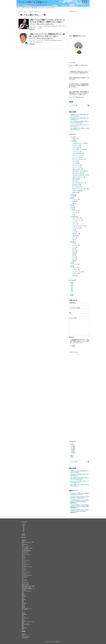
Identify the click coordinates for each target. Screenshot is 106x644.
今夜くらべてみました (78, 177)
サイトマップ (41, 8)
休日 (73, 249)
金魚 (73, 240)
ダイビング (75, 270)
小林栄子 (79, 498)
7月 (72, 284)
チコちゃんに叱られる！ (78, 159)
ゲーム (72, 137)
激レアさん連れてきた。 (48, 24)
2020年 (72, 295)
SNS (74, 196)
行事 (71, 263)
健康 (71, 198)
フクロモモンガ (76, 228)
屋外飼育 (75, 236)
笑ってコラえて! (76, 187)
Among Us (75, 138)
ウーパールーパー (77, 220)
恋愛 (71, 205)
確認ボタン (72, 337)
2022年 (72, 283)
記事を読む (32, 30)
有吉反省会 (75, 179)
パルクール (75, 274)
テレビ (40, 24)
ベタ (73, 230)
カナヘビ (75, 224)
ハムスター (75, 213)
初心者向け (75, 234)
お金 (73, 243)
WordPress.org (25, 637)
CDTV (74, 141)
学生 (73, 253)
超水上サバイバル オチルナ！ (80, 189)
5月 (72, 287)
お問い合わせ (34, 8)
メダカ (74, 232)
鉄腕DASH (75, 193)
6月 (72, 286)
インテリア (75, 245)
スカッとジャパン (77, 155)
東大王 (74, 181)
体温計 (74, 201)
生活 (71, 242)
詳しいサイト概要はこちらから (77, 97)
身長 (73, 203)
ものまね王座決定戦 (77, 153)
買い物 (74, 259)
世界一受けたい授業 (77, 173)
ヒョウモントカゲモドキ (78, 226)
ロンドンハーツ (76, 167)
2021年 (72, 294)
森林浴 (74, 276)
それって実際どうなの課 (78, 149)
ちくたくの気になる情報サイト (33, 2)
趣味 (71, 266)
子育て (74, 251)
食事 (73, 261)
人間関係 (72, 195)
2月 (72, 291)
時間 (73, 255)
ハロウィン (75, 264)
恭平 (79, 495)
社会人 (74, 257)
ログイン (24, 634)
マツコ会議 (75, 163)
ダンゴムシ (75, 211)
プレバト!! (75, 161)
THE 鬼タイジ (76, 145)
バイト (74, 247)
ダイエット (75, 199)
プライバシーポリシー (50, 8)
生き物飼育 (73, 217)
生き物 (72, 209)
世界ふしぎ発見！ (77, 169)
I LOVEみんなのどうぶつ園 (79, 143)
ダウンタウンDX (76, 157)
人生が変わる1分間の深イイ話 (80, 175)
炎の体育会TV (76, 185)
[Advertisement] (79, 23)
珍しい (74, 238)
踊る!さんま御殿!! (77, 191)
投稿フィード (25, 635)
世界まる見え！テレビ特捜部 (79, 171)
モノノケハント (76, 165)
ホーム (19, 8)
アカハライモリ (76, 218)
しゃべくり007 (76, 147)
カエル (74, 222)
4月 (72, 289)
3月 (72, 290)
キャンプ (75, 268)
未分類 (72, 207)
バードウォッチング (77, 272)
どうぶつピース (76, 151)
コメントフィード (26, 636)
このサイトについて (26, 8)
